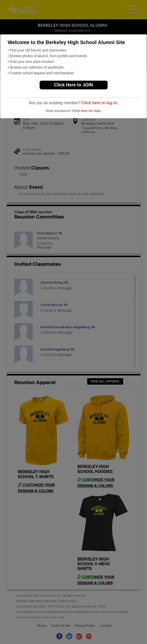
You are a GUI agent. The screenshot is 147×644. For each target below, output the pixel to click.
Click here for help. (87, 111)
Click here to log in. (100, 103)
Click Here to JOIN (73, 85)
